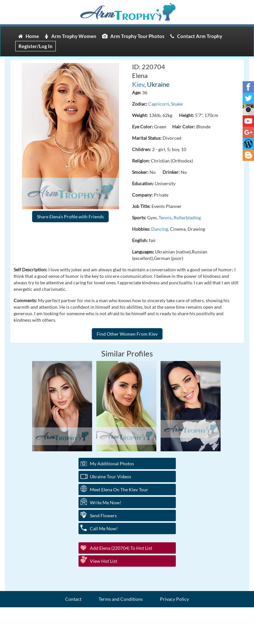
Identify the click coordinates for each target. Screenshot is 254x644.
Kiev (138, 84)
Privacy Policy (174, 599)
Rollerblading (187, 218)
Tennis (165, 218)
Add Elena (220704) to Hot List (121, 548)
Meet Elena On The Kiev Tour (119, 489)
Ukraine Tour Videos (110, 477)
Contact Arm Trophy (196, 36)
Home (29, 36)
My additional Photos (112, 464)
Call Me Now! (104, 528)
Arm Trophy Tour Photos (133, 36)
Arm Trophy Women (71, 36)
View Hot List (103, 561)
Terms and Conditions (121, 599)
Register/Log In (36, 46)
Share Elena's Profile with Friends (70, 217)
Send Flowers (103, 515)
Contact (73, 599)
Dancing (160, 229)
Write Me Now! (106, 502)
